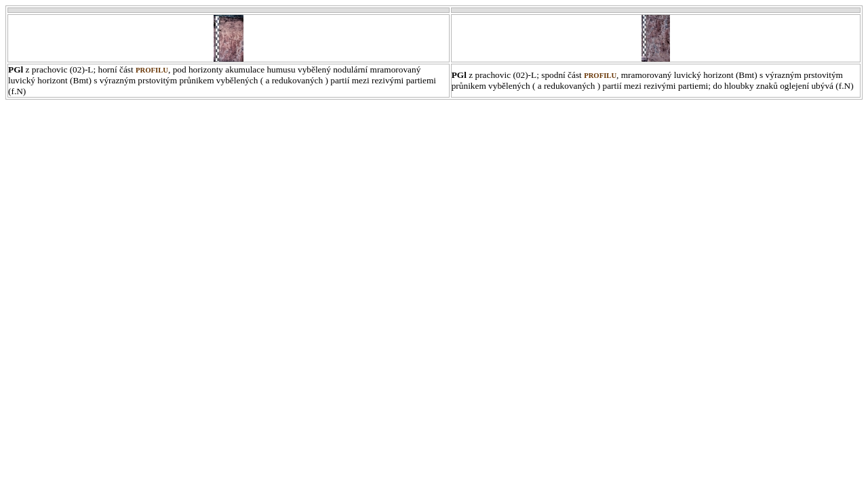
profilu (152, 70)
